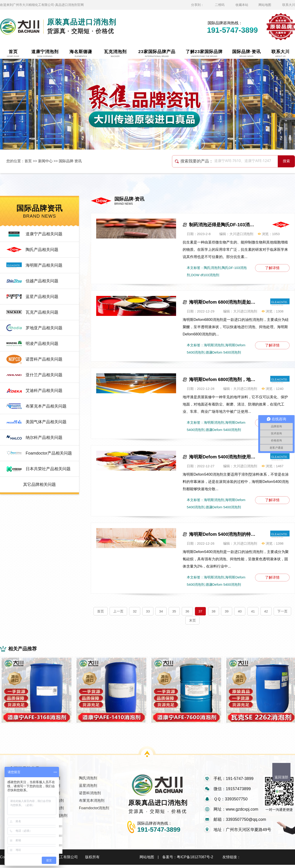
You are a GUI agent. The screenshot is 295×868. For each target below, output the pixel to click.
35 (174, 611)
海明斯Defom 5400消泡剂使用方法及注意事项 (223, 457)
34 (161, 611)
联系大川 (289, 5)
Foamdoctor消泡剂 (94, 811)
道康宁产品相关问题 (44, 234)
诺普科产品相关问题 (44, 359)
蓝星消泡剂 (88, 789)
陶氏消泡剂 (88, 781)
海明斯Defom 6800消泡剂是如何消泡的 (223, 302)
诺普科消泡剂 (90, 796)
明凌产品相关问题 (42, 344)
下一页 (282, 611)
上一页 (118, 611)
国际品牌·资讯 (70, 161)
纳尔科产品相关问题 (44, 438)
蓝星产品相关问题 (42, 297)
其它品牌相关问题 (39, 484)
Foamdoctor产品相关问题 (49, 453)
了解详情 (272, 268)
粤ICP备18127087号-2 (195, 860)
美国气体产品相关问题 (46, 422)
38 (214, 611)
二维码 (220, 5)
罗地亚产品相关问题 (44, 328)
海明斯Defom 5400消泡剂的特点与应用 (223, 534)
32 (135, 611)
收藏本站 (242, 5)
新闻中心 (45, 161)
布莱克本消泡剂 (92, 804)
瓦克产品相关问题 (42, 312)
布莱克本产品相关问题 (46, 406)
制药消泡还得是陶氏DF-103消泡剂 (223, 225)
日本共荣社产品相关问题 (48, 469)
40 (240, 611)
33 (148, 611)
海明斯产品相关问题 (44, 265)
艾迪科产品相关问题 (44, 391)
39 (227, 611)
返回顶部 (281, 777)
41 (253, 611)
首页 (28, 161)
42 (266, 611)
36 (187, 611)
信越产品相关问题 (42, 281)
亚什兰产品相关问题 (44, 375)
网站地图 (265, 5)
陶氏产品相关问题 (42, 250)
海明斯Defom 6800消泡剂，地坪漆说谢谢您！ (223, 379)
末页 (192, 620)
